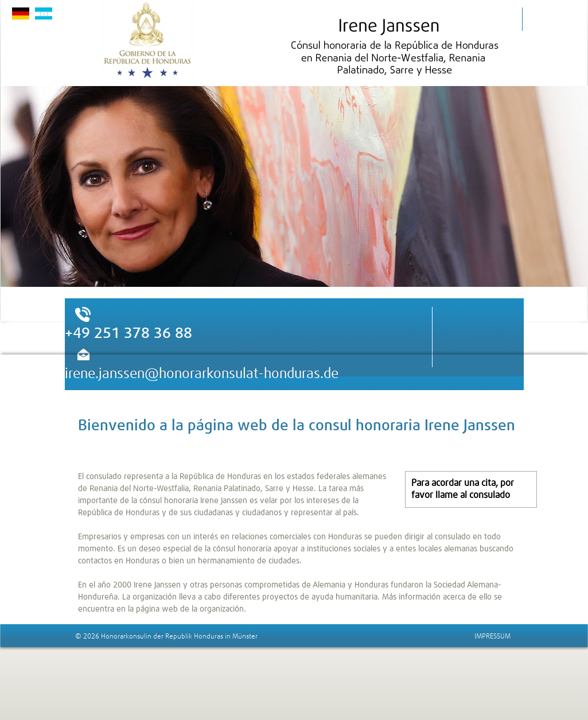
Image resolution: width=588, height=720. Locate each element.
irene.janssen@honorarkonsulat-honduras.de (202, 374)
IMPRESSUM (492, 637)
